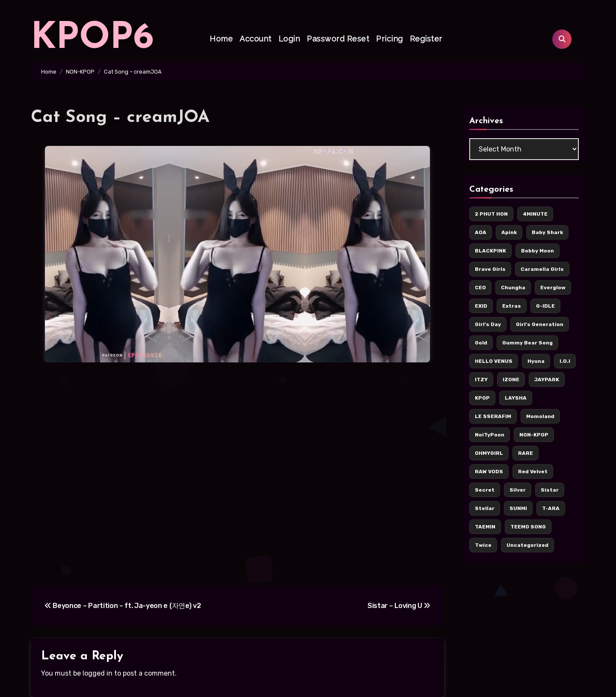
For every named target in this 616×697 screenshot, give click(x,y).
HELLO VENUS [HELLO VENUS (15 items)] (494, 361)
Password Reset (338, 39)
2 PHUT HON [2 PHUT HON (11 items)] (491, 214)
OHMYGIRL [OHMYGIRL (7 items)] (489, 453)
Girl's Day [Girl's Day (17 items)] (488, 324)
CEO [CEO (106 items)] (480, 288)
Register (426, 39)
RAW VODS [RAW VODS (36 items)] (489, 472)
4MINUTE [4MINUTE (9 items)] (535, 214)
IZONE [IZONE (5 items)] (511, 380)
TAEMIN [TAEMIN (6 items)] (485, 527)
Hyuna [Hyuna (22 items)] (536, 361)
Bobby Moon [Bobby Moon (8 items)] (538, 251)
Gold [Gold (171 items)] (481, 343)
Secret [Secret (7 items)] (485, 490)
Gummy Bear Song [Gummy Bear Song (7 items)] (527, 343)
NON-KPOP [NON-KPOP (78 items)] (534, 435)
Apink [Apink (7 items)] (509, 232)
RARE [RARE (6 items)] (526, 453)
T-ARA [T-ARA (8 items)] (551, 508)
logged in (98, 673)
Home (221, 39)
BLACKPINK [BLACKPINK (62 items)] (490, 251)
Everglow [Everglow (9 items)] (553, 288)
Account (256, 39)
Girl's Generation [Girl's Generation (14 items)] (540, 324)
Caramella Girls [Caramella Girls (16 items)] (542, 269)
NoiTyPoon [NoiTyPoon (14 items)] (490, 435)
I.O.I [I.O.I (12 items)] (565, 361)
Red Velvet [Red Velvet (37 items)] (533, 472)
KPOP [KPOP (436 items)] (482, 398)
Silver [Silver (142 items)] (518, 490)
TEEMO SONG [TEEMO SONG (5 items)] (528, 527)
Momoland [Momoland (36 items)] (540, 416)
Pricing (389, 39)
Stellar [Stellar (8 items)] (485, 508)
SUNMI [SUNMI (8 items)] (518, 508)
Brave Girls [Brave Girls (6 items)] (490, 269)
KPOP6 (92, 39)
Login (289, 39)
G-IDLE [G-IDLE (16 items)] (545, 306)
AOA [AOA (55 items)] (481, 232)
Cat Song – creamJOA (120, 118)
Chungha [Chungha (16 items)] (513, 288)
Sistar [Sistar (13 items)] (550, 490)
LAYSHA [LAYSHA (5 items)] (516, 398)
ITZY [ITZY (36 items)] (481, 380)
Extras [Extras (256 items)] (512, 306)
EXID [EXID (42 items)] (481, 306)
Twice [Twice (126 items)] (483, 545)
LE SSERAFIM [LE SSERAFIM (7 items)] (493, 416)
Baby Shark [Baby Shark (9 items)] (547, 232)
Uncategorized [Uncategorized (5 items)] (527, 545)
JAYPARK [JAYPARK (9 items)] (547, 380)
